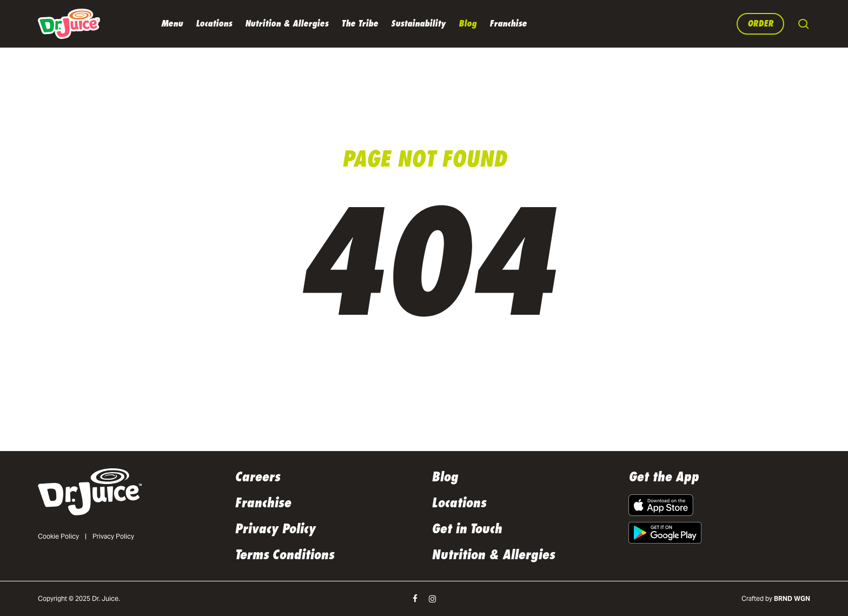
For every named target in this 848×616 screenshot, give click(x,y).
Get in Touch (467, 529)
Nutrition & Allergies (493, 555)
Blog (445, 477)
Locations (459, 503)
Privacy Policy (113, 536)
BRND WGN (792, 598)
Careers (257, 477)
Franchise (263, 503)
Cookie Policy (58, 536)
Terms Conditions (284, 555)
